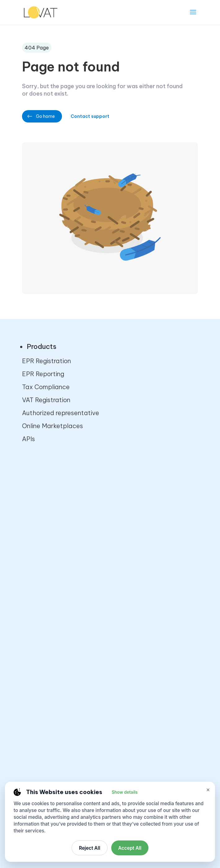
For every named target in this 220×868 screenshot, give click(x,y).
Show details (125, 792)
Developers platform (52, 554)
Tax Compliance (46, 387)
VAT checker (40, 617)
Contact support (92, 116)
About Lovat (41, 489)
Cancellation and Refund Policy (68, 692)
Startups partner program (60, 541)
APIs (29, 439)
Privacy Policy (42, 679)
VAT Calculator (44, 630)
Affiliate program (47, 528)
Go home (45, 116)
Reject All (90, 848)
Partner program (46, 515)
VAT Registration (46, 400)
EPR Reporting (43, 374)
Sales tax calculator (52, 604)
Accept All (130, 848)
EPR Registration (46, 361)
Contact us (39, 502)
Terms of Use (41, 705)
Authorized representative (61, 413)
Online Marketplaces (53, 426)
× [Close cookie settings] (208, 790)
